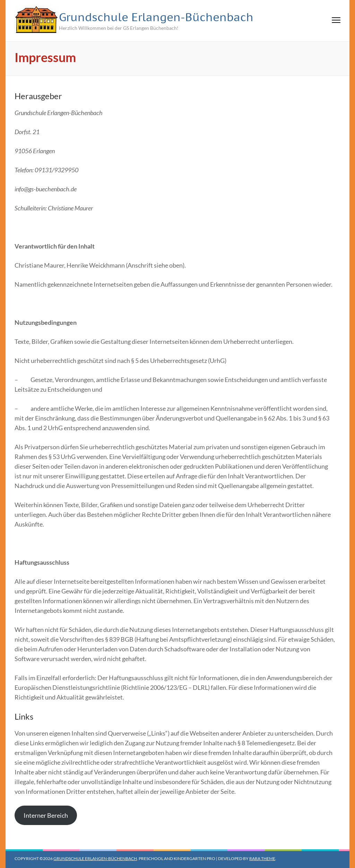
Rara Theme (262, 858)
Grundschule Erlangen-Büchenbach (156, 17)
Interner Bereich (46, 815)
